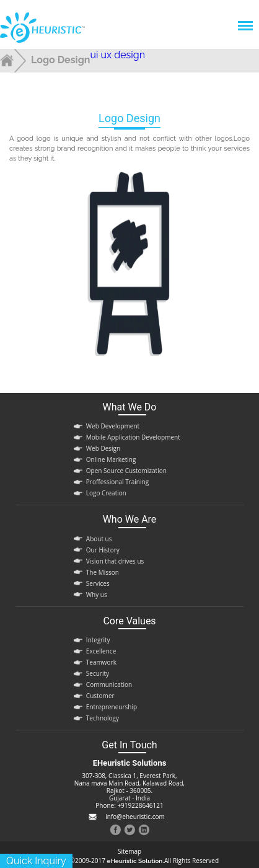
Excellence (101, 651)
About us (99, 539)
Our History (103, 550)
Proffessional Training (117, 482)
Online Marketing (111, 459)
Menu (245, 20)
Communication (109, 684)
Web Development (113, 426)
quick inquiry (36, 861)
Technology (103, 718)
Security (98, 673)
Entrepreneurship (112, 707)
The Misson (103, 572)
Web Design (103, 448)
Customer (100, 696)
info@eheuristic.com (135, 817)
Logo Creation (106, 493)
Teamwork (101, 662)
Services (98, 583)
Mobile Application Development (133, 437)
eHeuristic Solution (135, 861)
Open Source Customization (126, 471)
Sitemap (129, 852)
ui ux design (118, 55)
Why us (97, 595)
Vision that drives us (115, 561)
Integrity (98, 640)
